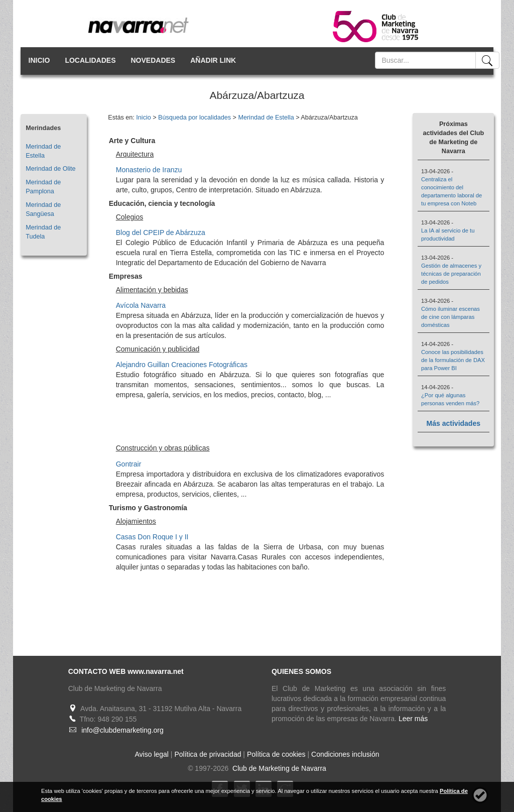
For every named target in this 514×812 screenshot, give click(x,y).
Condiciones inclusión (345, 754)
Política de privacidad (208, 754)
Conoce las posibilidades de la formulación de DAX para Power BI (453, 360)
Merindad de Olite (50, 169)
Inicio (143, 118)
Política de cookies (276, 754)
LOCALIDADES (90, 60)
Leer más (413, 719)
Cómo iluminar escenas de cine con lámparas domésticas (451, 317)
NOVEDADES (153, 60)
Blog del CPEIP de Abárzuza (161, 233)
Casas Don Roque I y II (152, 537)
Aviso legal (152, 754)
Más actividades (454, 423)
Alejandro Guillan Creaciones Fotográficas (182, 365)
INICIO (39, 60)
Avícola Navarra (141, 305)
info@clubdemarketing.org (122, 730)
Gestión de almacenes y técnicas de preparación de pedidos (451, 274)
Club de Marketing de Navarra (278, 768)
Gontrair (129, 464)
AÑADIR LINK (213, 60)
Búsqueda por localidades (195, 118)
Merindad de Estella (266, 118)
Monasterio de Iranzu (149, 170)
